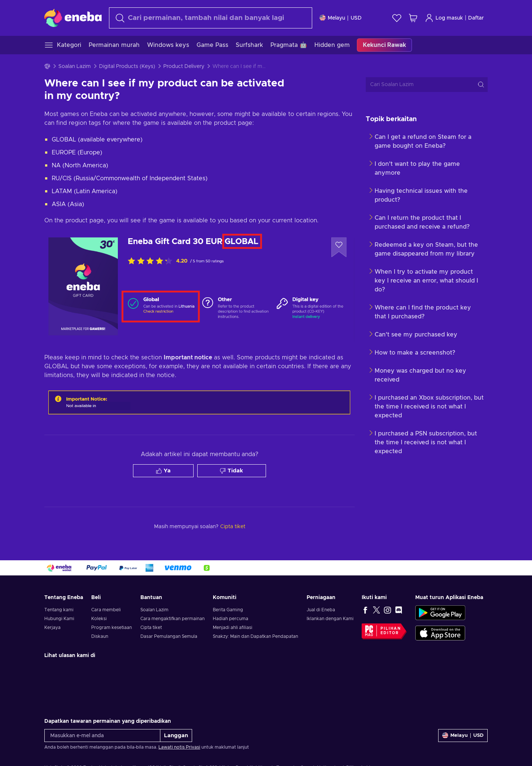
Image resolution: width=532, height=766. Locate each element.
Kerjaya (52, 627)
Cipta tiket (151, 627)
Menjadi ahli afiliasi (233, 627)
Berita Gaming (228, 610)
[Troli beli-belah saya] (413, 18)
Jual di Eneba (321, 610)
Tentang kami (59, 610)
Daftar (476, 18)
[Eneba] (73, 18)
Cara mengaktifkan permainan (173, 619)
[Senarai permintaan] (397, 18)
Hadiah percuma (231, 619)
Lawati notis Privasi (179, 747)
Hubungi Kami (59, 619)
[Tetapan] (341, 18)
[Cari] (211, 18)
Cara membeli (106, 610)
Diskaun (100, 636)
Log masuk (444, 18)
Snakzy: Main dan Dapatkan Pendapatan (255, 636)
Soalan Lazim (75, 66)
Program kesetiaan (112, 627)
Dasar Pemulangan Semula (169, 636)
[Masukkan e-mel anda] (102, 736)
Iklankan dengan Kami (330, 619)
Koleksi (99, 619)
